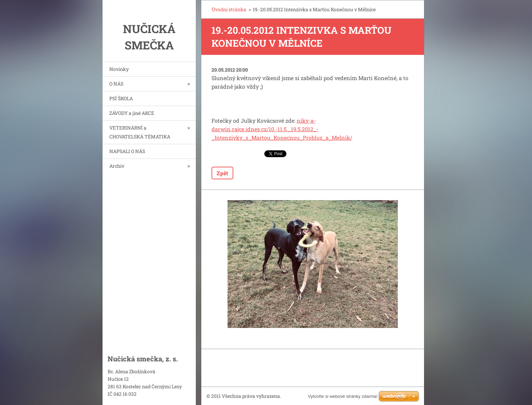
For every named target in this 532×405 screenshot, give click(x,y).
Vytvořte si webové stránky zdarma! (343, 396)
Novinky (119, 69)
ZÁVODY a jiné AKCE (132, 113)
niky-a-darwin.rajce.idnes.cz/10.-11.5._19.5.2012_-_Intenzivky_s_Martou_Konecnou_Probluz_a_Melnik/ (282, 129)
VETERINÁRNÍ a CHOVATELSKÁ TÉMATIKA (140, 132)
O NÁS (116, 84)
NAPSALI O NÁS (127, 151)
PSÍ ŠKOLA (121, 98)
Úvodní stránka (229, 9)
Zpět (222, 173)
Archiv (117, 166)
